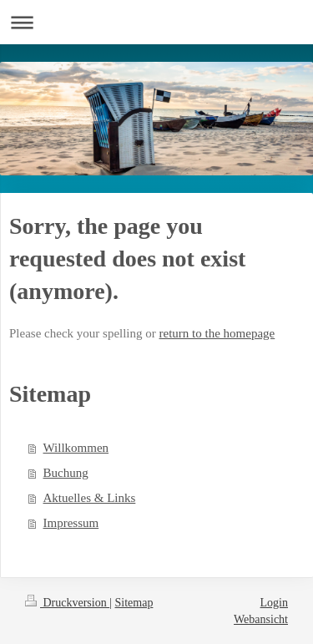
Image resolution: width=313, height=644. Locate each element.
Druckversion (67, 603)
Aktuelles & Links (90, 498)
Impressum (71, 523)
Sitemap (134, 603)
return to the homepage (217, 333)
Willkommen (76, 448)
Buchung (66, 473)
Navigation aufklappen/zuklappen (156, 22)
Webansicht (261, 619)
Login (274, 603)
